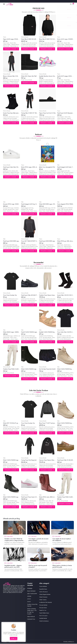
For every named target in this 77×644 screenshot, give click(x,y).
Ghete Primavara (43, 597)
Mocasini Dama (43, 608)
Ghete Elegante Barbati (45, 595)
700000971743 (31, 619)
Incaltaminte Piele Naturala (46, 603)
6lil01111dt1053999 (32, 594)
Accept (14, 639)
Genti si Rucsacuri (44, 592)
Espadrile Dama (43, 589)
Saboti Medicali (31, 617)
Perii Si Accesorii (43, 616)
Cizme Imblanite (43, 587)
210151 (29, 599)
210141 (29, 602)
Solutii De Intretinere (44, 621)
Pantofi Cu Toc (43, 611)
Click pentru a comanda (11, 49)
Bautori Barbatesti (31, 591)
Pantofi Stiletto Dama (44, 613)
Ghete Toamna (43, 600)
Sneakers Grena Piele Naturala (32, 605)
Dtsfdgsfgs (30, 589)
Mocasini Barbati (43, 605)
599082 (29, 597)
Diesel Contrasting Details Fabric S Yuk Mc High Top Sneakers (32, 612)
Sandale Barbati (43, 619)
